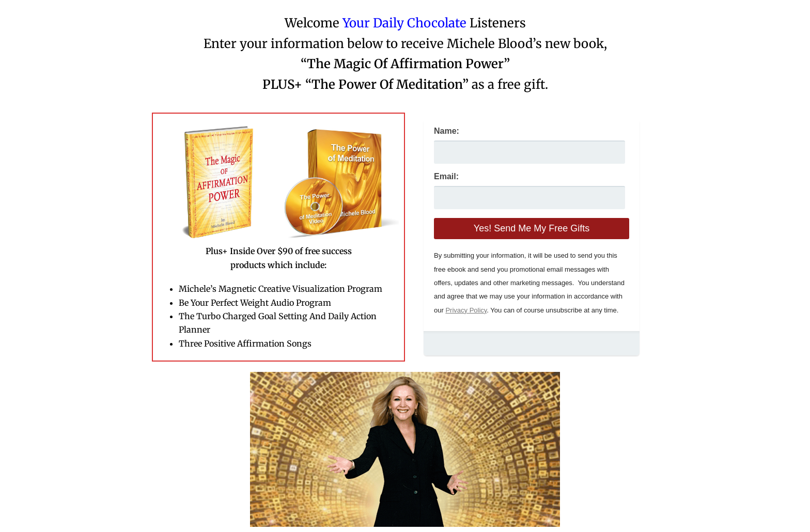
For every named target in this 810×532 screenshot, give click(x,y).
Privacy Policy (466, 310)
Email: (446, 176)
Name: (447, 131)
